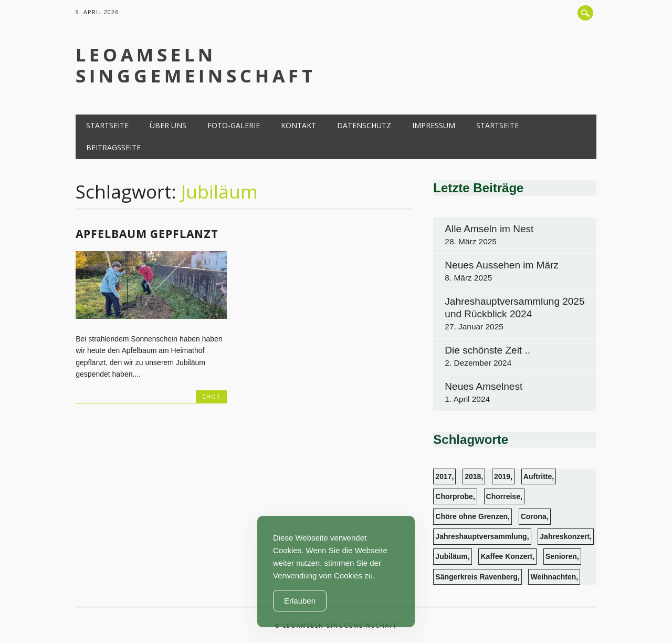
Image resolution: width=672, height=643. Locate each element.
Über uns (168, 125)
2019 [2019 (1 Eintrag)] (502, 476)
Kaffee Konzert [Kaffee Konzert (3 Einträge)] (506, 556)
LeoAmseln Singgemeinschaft (196, 65)
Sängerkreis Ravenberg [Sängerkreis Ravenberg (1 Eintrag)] (476, 577)
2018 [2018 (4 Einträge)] (473, 476)
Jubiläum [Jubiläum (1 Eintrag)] (451, 556)
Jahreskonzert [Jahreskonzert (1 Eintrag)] (565, 536)
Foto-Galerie (234, 125)
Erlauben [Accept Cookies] (300, 601)
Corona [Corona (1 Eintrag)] (534, 516)
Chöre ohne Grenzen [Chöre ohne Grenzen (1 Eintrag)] (471, 516)
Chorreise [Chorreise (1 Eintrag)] (503, 496)
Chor (211, 396)
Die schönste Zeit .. (487, 350)
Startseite (107, 125)
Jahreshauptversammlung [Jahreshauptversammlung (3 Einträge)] (481, 536)
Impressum (434, 125)
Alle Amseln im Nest (489, 229)
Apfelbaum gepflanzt (147, 234)
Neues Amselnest (484, 386)
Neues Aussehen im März (502, 265)
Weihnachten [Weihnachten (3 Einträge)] (553, 577)
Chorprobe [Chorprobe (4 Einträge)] (454, 496)
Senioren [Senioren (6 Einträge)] (561, 556)
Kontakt (298, 125)
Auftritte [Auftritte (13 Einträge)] (538, 476)
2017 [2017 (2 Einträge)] (443, 476)
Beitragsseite (113, 147)
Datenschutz (364, 125)
